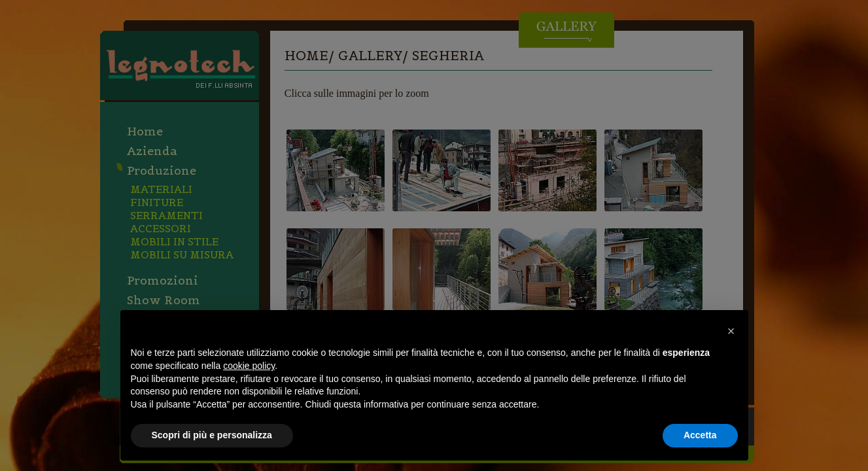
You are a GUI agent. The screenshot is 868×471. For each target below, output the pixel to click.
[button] (731, 331)
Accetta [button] (700, 435)
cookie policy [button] (249, 366)
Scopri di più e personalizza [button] (212, 435)
